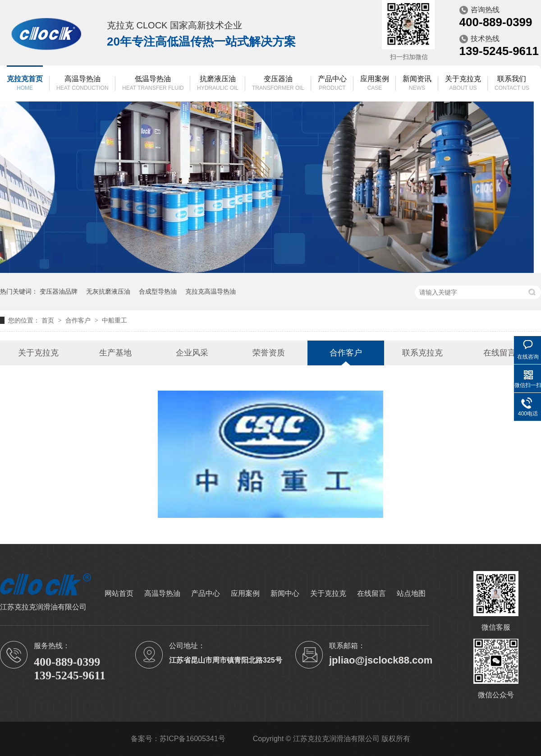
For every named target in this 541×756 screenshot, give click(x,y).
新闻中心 (285, 593)
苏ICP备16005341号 (193, 739)
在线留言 (500, 353)
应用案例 (375, 84)
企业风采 (192, 353)
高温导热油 (83, 84)
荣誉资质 (269, 353)
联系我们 (512, 84)
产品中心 (332, 84)
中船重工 (115, 320)
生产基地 (115, 353)
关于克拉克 (463, 84)
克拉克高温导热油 (211, 291)
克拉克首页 (25, 84)
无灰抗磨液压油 (108, 291)
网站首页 (119, 593)
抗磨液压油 (218, 84)
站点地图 (411, 593)
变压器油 (278, 84)
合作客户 (79, 320)
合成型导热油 (158, 291)
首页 (49, 320)
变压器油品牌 (59, 291)
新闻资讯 (417, 84)
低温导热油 (153, 84)
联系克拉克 (422, 353)
